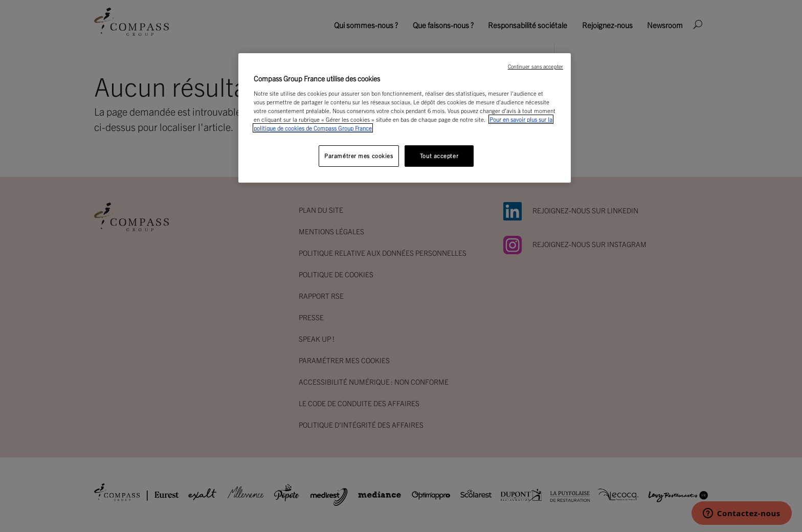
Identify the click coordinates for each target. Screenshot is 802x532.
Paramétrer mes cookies (359, 156)
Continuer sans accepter (536, 66)
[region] (405, 118)
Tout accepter (439, 156)
